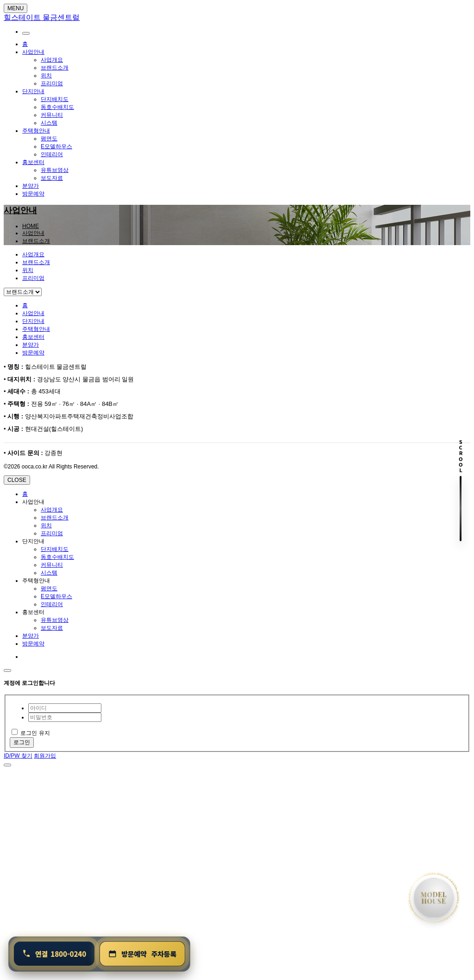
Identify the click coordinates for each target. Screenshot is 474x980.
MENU (16, 8)
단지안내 (33, 91)
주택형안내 (36, 131)
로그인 (22, 742)
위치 (46, 76)
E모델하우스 (56, 146)
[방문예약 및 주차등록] (142, 954)
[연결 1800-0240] (54, 954)
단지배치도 (55, 99)
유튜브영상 (55, 170)
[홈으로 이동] (434, 898)
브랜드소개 (55, 68)
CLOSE (17, 480)
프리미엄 (52, 83)
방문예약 (33, 194)
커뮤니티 (52, 115)
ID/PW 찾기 (18, 756)
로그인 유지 (31, 733)
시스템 (49, 123)
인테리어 (52, 154)
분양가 (31, 186)
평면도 (49, 139)
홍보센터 (33, 162)
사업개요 (52, 60)
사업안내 (33, 52)
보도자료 (52, 178)
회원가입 (45, 756)
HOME (31, 226)
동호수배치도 (57, 107)
